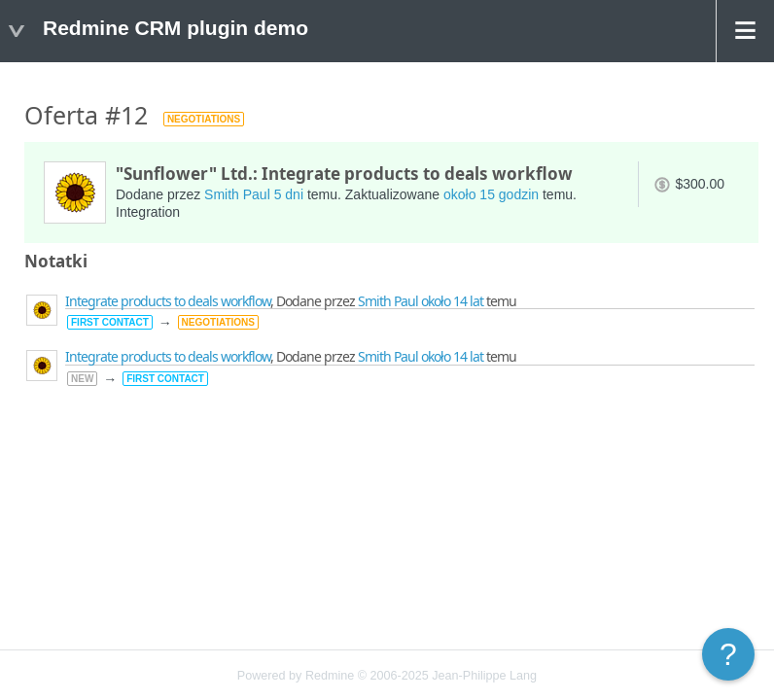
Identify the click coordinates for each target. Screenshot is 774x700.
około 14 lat (452, 301)
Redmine (330, 676)
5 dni (289, 194)
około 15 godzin (491, 194)
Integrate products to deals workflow (168, 301)
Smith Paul (237, 194)
